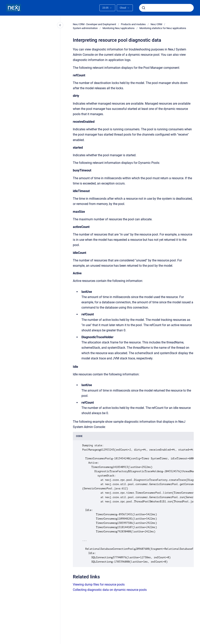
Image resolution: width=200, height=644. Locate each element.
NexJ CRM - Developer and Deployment (94, 24)
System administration (85, 28)
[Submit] (144, 8)
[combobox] (166, 8)
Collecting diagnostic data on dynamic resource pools (110, 590)
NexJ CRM (156, 24)
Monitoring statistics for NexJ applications (163, 28)
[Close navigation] (60, 25)
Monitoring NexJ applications (119, 28)
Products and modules (133, 24)
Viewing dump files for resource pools (99, 584)
